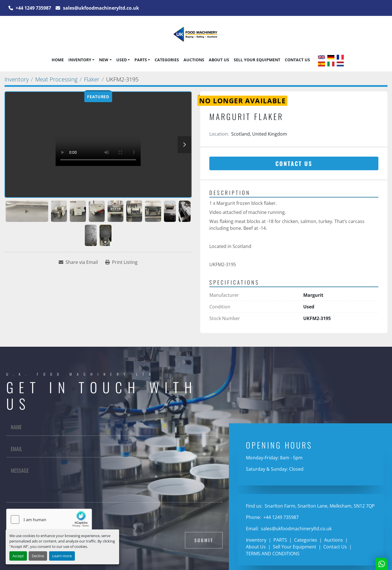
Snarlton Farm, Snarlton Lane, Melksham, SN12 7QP (319, 506)
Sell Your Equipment (257, 60)
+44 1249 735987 (33, 8)
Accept (18, 556)
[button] (81, 60)
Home (58, 60)
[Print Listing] (121, 262)
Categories (167, 60)
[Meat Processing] (56, 79)
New (104, 60)
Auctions (194, 60)
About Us (219, 60)
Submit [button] (204, 540)
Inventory (80, 60)
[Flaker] (92, 79)
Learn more (62, 556)
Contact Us (297, 60)
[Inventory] (17, 79)
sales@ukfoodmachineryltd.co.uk (100, 8)
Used (122, 60)
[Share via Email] (78, 262)
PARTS (141, 60)
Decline (38, 556)
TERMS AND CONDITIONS (273, 554)
